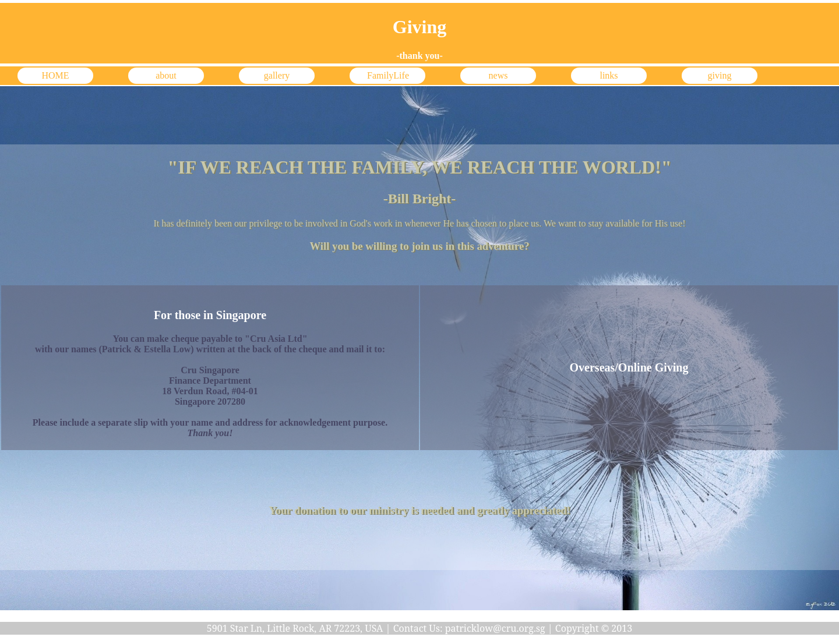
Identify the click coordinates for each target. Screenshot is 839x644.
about (166, 75)
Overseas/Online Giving (629, 367)
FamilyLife (388, 75)
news (498, 75)
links (609, 75)
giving (720, 75)
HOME (55, 75)
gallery (277, 75)
